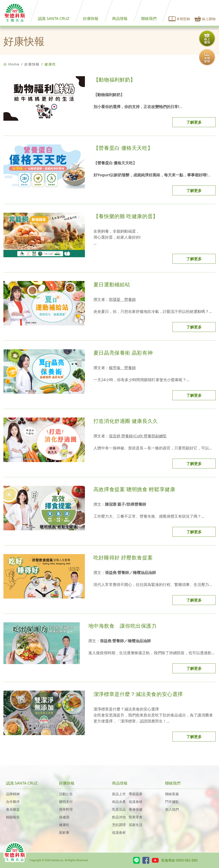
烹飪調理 (119, 825)
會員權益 (13, 809)
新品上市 (119, 794)
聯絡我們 (149, 18)
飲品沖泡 (119, 817)
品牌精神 (13, 794)
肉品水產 (119, 802)
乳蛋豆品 (119, 809)
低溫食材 (136, 802)
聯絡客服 (172, 794)
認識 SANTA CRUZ (54, 18)
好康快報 (91, 18)
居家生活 (136, 825)
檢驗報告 (13, 817)
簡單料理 (66, 809)
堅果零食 (136, 817)
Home (11, 64)
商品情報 (120, 18)
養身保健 (136, 809)
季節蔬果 (136, 794)
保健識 (64, 817)
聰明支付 (66, 802)
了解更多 (194, 122)
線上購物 (205, 19)
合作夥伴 (13, 802)
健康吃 (64, 825)
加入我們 (172, 809)
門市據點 (172, 802)
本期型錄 (179, 19)
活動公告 (66, 794)
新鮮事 (64, 832)
